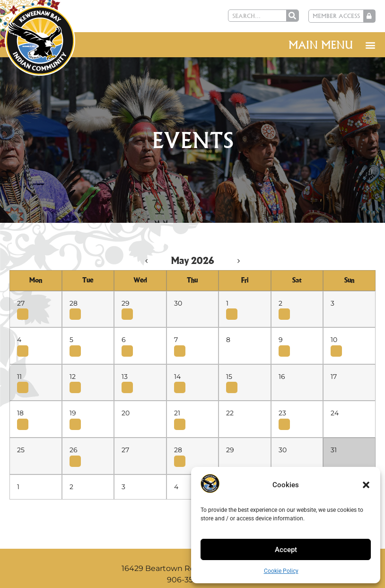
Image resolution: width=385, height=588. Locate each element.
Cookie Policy (281, 571)
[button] (366, 485)
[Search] (293, 16)
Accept (286, 550)
